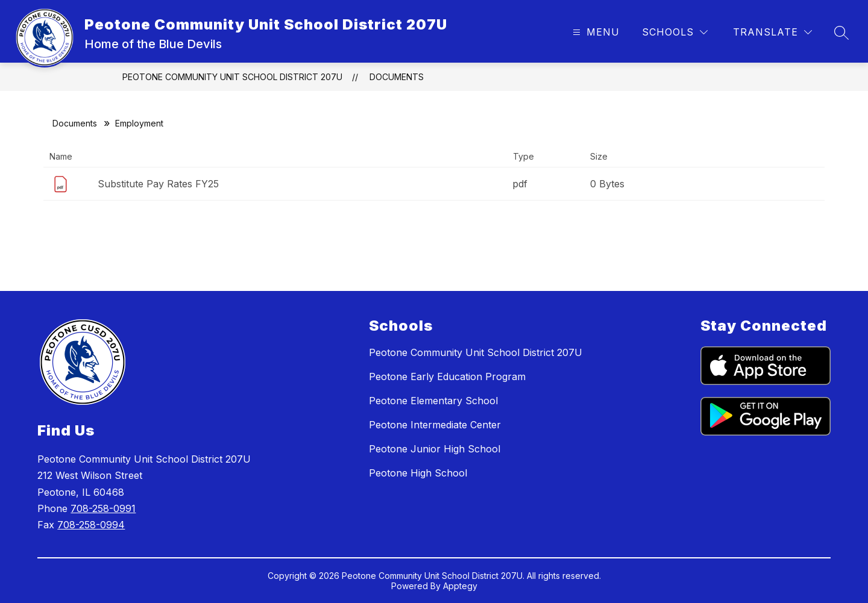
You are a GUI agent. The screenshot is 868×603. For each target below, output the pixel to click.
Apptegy (460, 586)
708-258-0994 (91, 525)
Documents (397, 77)
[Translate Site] (772, 32)
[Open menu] (595, 32)
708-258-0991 (103, 508)
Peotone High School (418, 473)
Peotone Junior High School (435, 449)
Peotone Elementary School (433, 401)
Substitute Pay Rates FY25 (158, 184)
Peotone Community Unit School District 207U (232, 77)
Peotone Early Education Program (447, 376)
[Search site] (841, 33)
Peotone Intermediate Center (435, 425)
